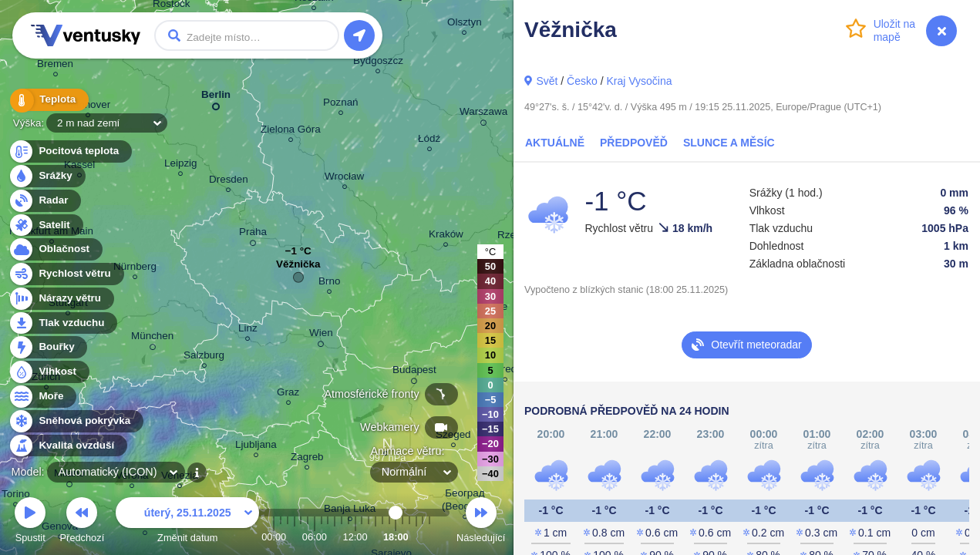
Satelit (45, 225)
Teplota (48, 100)
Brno (329, 283)
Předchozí (83, 522)
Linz (248, 330)
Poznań (341, 104)
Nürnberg (135, 269)
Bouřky (48, 347)
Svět (547, 81)
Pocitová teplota (70, 151)
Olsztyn (465, 24)
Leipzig (181, 165)
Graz (288, 394)
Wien (321, 335)
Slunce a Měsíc (729, 143)
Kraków (446, 236)
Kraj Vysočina (639, 81)
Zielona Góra (291, 131)
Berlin (216, 98)
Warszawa (483, 114)
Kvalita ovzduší (67, 446)
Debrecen (505, 371)
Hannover (88, 107)
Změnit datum (187, 522)
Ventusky (83, 35)
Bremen (55, 66)
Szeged (453, 437)
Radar (45, 201)
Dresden (229, 182)
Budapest (414, 372)
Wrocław (344, 178)
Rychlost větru (66, 274)
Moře (42, 397)
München (152, 338)
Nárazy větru (61, 299)
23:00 (429, 537)
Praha (253, 234)
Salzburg (204, 357)
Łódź (429, 141)
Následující (481, 522)
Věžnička (298, 268)
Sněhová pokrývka (76, 421)
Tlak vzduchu (63, 323)
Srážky (47, 176)
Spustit (30, 522)
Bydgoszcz (378, 63)
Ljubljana (256, 447)
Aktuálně (555, 143)
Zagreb (307, 459)
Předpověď (634, 143)
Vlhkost (49, 372)
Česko (582, 81)
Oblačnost (55, 249)
